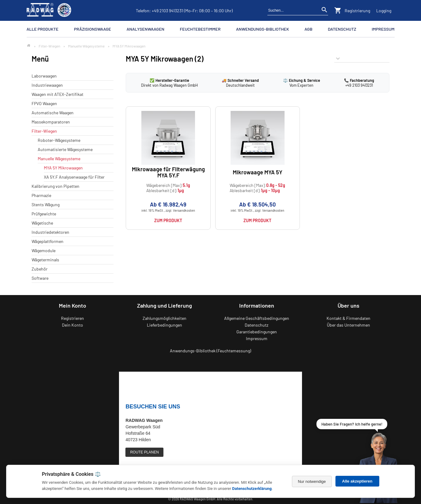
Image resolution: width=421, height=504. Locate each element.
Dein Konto (73, 325)
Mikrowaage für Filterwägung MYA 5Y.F (168, 172)
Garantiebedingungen (257, 332)
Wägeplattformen (48, 241)
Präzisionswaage (92, 29)
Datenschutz (342, 29)
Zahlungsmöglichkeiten (165, 318)
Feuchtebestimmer (200, 29)
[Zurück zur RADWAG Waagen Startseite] (49, 10)
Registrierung (357, 11)
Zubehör (40, 269)
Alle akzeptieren (357, 481)
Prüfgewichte (44, 214)
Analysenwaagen (145, 29)
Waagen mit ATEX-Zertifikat (57, 94)
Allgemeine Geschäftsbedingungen (257, 318)
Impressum (383, 29)
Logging (384, 11)
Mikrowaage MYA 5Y (258, 172)
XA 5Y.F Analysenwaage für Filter (74, 177)
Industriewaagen (47, 85)
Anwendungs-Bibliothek (263, 29)
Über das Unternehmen (348, 325)
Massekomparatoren (51, 122)
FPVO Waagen (44, 103)
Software (40, 278)
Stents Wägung (46, 205)
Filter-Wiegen (49, 46)
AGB (308, 29)
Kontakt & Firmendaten (348, 318)
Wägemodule (44, 250)
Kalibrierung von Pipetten (55, 186)
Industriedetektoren (50, 232)
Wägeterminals (45, 260)
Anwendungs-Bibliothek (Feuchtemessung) (210, 351)
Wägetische (42, 223)
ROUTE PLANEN (144, 452)
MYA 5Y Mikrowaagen (63, 168)
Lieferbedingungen (165, 325)
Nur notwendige (312, 481)
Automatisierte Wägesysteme (65, 149)
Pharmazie (41, 195)
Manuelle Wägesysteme (86, 46)
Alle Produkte (43, 29)
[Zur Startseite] (29, 46)
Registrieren (73, 318)
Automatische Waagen (53, 113)
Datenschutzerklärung (252, 489)
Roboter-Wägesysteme (59, 140)
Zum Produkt (168, 220)
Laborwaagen (44, 76)
